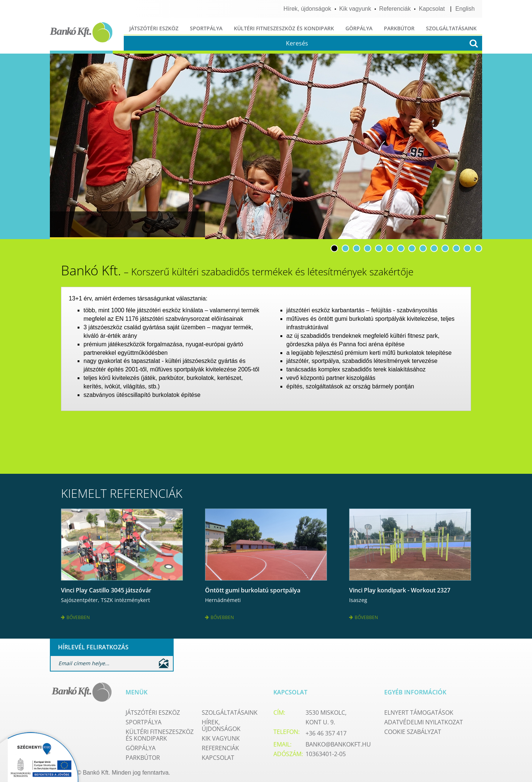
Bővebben (75, 616)
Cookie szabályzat (413, 729)
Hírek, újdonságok (307, 9)
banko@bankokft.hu (338, 742)
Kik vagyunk (355, 9)
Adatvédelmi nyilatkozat (424, 720)
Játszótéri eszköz (154, 28)
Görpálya (359, 28)
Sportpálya (206, 28)
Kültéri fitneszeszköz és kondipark (284, 28)
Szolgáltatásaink (451, 28)
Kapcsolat (432, 9)
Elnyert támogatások (419, 710)
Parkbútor (399, 28)
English (465, 9)
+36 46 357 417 (326, 731)
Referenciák (395, 9)
